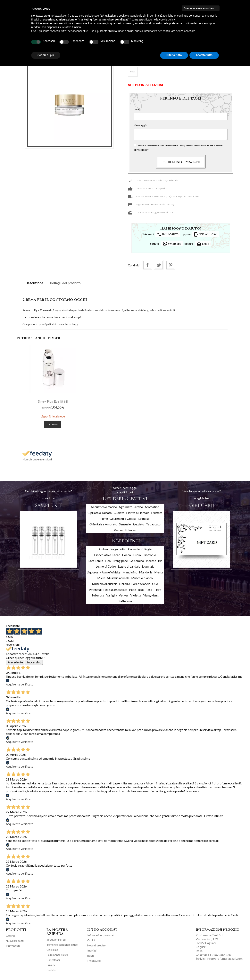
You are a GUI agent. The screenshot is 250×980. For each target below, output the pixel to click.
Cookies (51, 970)
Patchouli (95, 590)
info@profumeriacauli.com (225, 958)
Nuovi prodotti (15, 941)
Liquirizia (148, 566)
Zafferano (125, 601)
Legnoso (144, 518)
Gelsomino (137, 561)
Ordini (91, 940)
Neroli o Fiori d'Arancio (135, 584)
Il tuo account (102, 930)
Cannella (134, 549)
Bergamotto (118, 549)
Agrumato (126, 507)
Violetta (136, 595)
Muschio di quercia (105, 584)
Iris (160, 561)
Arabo (139, 507)
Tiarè (158, 590)
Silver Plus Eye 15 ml (53, 402)
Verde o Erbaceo (125, 530)
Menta (159, 572)
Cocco (126, 555)
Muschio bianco (142, 578)
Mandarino (130, 572)
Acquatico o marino (104, 507)
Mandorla (146, 572)
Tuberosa (98, 595)
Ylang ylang (151, 595)
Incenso (151, 561)
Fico (108, 561)
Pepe (133, 590)
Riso (141, 590)
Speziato (138, 524)
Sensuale (125, 524)
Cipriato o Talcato (100, 513)
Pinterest (170, 265)
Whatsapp (172, 244)
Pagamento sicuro (58, 955)
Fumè (104, 518)
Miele (101, 578)
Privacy (51, 965)
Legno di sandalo (129, 566)
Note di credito (96, 945)
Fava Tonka (95, 561)
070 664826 (168, 234)
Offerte (11, 936)
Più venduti (13, 946)
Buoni (91, 956)
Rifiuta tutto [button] (174, 55)
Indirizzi (92, 950)
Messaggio (140, 125)
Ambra (103, 549)
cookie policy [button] (167, 20)
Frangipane (120, 561)
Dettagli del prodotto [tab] (65, 283)
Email (137, 109)
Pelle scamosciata (115, 590)
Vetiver (124, 595)
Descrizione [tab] (34, 283)
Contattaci (53, 960)
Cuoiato (119, 513)
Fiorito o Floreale (138, 513)
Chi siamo (52, 950)
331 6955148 (206, 234)
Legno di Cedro (106, 566)
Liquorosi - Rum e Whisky (104, 572)
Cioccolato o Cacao (107, 555)
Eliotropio (149, 555)
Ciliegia (146, 549)
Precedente (15, 662)
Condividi (147, 265)
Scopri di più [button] (46, 55)
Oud (155, 584)
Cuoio (137, 555)
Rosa (149, 590)
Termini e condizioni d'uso (62, 945)
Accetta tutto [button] (204, 55)
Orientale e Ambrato (103, 524)
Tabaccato (153, 524)
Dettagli (53, 425)
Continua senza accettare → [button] (201, 8)
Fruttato (157, 513)
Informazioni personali (101, 935)
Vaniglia (112, 595)
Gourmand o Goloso (123, 518)
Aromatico (152, 507)
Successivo (34, 662)
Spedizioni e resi (56, 940)
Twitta (159, 265)
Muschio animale (118, 578)
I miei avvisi (94, 961)
